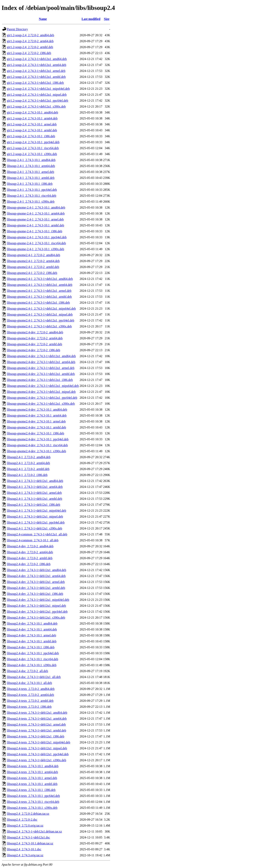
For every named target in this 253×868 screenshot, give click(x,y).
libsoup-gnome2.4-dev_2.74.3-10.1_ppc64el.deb (38, 439)
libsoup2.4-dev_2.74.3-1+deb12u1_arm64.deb (36, 576)
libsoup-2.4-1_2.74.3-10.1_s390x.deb (31, 202)
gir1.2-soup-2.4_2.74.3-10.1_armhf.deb (32, 130)
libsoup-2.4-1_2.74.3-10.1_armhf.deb (31, 178)
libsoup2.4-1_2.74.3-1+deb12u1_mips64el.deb (37, 511)
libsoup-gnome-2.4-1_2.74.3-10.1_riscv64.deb (36, 243)
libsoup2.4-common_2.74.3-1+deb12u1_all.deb (37, 534)
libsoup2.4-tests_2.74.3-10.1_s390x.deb (32, 808)
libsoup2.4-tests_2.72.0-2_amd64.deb (31, 689)
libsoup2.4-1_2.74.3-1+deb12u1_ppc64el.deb (36, 522)
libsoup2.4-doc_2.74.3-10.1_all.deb (29, 683)
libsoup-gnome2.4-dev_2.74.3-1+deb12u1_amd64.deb (41, 356)
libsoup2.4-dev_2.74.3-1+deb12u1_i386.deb (35, 594)
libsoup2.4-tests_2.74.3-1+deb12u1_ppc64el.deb (38, 754)
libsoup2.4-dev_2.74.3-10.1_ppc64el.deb (33, 653)
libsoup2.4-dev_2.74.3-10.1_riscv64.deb (33, 659)
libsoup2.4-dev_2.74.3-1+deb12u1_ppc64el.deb (37, 612)
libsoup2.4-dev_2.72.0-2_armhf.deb (30, 558)
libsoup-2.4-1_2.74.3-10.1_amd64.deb (31, 160)
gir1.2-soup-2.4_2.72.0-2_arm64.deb (30, 41)
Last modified (91, 19)
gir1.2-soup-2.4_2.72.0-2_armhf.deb (30, 47)
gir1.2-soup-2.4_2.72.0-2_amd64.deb (31, 35)
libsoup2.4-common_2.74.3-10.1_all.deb (33, 540)
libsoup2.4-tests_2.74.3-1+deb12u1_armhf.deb (37, 730)
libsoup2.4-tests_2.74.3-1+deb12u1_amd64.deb (37, 713)
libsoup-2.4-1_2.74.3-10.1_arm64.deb (31, 166)
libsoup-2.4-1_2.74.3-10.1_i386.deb (30, 184)
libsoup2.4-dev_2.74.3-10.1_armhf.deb (32, 641)
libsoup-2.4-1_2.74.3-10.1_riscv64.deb (32, 196)
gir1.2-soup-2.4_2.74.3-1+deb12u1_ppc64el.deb (38, 101)
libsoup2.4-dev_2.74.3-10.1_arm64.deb (32, 629)
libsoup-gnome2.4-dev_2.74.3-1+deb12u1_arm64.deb (41, 362)
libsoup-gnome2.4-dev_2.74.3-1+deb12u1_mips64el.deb (43, 386)
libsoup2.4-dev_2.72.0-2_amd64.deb (30, 546)
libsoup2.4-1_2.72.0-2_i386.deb (27, 475)
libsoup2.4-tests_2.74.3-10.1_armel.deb (32, 778)
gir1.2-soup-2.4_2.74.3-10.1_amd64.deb (33, 112)
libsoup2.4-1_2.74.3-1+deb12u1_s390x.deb (34, 528)
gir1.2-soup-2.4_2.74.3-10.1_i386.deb (31, 136)
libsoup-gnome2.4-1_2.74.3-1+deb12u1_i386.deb (38, 303)
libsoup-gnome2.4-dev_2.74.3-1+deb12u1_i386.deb (40, 380)
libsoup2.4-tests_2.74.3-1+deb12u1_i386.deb (36, 736)
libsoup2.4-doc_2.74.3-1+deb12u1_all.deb (34, 677)
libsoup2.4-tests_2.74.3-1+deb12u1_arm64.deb (37, 719)
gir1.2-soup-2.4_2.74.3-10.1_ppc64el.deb (33, 142)
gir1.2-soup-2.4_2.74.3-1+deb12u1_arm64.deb (37, 65)
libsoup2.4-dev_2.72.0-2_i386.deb (29, 564)
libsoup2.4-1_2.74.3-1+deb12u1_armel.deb (34, 493)
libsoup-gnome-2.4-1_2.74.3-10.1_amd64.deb (36, 207)
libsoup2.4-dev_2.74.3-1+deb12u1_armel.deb (36, 582)
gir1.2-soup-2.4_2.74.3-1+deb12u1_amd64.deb (37, 59)
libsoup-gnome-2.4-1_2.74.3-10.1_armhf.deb (35, 225)
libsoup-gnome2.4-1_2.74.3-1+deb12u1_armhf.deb (39, 297)
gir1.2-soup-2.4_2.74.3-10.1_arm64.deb (32, 118)
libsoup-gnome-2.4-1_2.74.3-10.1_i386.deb (35, 231)
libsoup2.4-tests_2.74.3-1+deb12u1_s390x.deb (37, 760)
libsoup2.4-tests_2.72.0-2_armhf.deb (30, 701)
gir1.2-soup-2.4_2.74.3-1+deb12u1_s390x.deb (36, 106)
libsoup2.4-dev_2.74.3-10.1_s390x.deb (32, 665)
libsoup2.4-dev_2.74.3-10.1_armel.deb (31, 635)
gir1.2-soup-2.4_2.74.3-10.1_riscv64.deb (33, 148)
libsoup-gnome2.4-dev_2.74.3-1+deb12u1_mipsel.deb (41, 392)
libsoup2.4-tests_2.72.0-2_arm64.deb (30, 695)
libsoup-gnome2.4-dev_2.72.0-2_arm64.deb (35, 338)
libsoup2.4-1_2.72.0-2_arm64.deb (28, 463)
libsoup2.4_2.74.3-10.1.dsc (24, 849)
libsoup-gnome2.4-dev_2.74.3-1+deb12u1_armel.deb (41, 368)
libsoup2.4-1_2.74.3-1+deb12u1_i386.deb (34, 505)
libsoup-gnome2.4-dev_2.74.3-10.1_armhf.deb (36, 427)
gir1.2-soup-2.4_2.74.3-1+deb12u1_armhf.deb (36, 77)
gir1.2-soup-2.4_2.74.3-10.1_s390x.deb (32, 154)
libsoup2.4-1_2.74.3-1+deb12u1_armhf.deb (34, 499)
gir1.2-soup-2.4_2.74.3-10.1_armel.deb (32, 124)
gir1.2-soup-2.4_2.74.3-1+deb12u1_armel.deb (36, 71)
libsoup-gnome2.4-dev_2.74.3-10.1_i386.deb (35, 433)
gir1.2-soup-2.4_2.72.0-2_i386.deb (29, 53)
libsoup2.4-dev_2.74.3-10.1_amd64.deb (32, 623)
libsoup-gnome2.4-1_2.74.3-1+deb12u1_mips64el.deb (41, 309)
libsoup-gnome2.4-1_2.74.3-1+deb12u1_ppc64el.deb (41, 320)
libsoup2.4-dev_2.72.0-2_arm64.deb (30, 552)
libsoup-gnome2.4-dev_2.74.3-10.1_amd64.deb (37, 410)
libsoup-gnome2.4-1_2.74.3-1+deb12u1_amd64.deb (40, 279)
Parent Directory (17, 29)
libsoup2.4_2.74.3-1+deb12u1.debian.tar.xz (34, 831)
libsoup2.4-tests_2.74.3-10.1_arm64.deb (32, 772)
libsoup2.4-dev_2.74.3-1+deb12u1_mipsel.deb (36, 606)
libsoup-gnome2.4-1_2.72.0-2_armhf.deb (33, 267)
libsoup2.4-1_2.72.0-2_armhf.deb (28, 469)
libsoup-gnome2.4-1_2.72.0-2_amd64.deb (34, 255)
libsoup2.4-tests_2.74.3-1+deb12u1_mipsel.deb (37, 748)
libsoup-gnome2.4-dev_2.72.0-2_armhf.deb (34, 344)
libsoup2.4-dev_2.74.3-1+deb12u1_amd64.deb (37, 570)
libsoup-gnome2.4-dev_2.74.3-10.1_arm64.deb (37, 415)
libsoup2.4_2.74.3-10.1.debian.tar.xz (30, 843)
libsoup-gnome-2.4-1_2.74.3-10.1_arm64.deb (36, 213)
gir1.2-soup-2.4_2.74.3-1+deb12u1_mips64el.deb (38, 89)
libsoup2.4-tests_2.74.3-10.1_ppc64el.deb (33, 796)
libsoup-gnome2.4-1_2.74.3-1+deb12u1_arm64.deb (40, 285)
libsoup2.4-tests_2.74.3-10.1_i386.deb (31, 790)
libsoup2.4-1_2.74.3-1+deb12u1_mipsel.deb (35, 517)
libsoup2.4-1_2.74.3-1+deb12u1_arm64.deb (35, 487)
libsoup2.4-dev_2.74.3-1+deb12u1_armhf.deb (36, 588)
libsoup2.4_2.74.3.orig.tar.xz (25, 855)
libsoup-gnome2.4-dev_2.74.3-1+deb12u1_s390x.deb (41, 404)
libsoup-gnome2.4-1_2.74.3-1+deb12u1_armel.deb (39, 291)
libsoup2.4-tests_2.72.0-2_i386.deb (29, 707)
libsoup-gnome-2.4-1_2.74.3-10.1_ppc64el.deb (37, 237)
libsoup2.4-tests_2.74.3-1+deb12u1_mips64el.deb (39, 742)
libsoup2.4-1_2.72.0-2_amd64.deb (29, 457)
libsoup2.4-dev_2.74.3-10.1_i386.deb (31, 647)
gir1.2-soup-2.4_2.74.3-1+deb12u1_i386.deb (35, 83)
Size (107, 19)
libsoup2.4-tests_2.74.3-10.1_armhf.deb (32, 784)
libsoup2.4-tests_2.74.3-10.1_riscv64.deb (33, 802)
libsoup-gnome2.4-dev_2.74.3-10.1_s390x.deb (36, 451)
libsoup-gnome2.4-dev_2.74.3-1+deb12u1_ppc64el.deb (42, 398)
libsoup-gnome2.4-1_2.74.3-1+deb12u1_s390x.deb (39, 326)
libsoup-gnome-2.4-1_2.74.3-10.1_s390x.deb (35, 249)
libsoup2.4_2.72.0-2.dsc (22, 820)
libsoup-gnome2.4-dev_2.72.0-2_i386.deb (34, 350)
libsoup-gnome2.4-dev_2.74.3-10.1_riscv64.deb (37, 445)
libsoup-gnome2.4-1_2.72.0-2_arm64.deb (33, 261)
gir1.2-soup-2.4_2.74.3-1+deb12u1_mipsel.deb (37, 95)
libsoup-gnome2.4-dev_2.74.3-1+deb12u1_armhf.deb (41, 374)
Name (43, 19)
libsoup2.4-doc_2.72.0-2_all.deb (27, 671)
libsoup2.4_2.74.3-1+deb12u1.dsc (28, 837)
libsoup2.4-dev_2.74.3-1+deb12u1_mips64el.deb (38, 600)
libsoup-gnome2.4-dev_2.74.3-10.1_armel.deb (36, 421)
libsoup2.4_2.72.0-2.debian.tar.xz (28, 814)
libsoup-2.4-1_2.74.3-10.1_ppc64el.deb (32, 190)
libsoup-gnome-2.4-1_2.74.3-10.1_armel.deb (35, 219)
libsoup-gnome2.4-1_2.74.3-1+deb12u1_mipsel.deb (40, 314)
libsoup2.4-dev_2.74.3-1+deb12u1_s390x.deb (36, 618)
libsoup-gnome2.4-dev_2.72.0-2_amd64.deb (35, 332)
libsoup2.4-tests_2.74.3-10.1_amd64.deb (33, 766)
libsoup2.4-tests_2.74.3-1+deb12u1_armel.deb (36, 724)
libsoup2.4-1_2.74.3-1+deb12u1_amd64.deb (35, 481)
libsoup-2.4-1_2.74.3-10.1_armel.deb (31, 172)
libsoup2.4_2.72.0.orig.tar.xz (25, 826)
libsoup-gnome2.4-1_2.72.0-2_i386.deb (32, 273)
